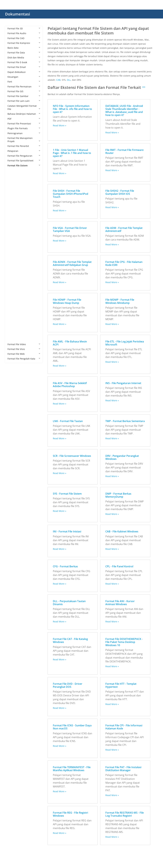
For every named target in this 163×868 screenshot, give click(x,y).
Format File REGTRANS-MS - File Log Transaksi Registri (125, 814)
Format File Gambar (24, 96)
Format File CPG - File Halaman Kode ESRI (124, 263)
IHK (12, 267)
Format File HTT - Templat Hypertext (121, 685)
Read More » (60, 125)
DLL (13, 228)
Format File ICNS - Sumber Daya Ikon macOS (72, 727)
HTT (13, 257)
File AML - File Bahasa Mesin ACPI (70, 343)
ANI (13, 190)
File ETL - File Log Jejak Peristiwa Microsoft (125, 343)
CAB (13, 199)
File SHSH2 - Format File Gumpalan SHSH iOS (120, 192)
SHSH (14, 320)
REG (13, 301)
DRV (13, 238)
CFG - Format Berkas (65, 566)
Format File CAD (24, 38)
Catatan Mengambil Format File (24, 107)
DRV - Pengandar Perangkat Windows (122, 457)
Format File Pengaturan (24, 156)
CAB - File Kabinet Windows (122, 531)
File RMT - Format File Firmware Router (124, 151)
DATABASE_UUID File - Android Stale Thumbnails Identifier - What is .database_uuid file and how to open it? (124, 111)
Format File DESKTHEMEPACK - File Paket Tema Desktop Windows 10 (124, 642)
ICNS (13, 262)
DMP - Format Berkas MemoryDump (118, 495)
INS (12, 276)
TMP (13, 335)
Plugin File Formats (24, 128)
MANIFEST (16, 286)
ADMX (14, 180)
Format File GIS (24, 91)
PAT (13, 296)
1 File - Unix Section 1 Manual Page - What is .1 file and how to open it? (72, 153)
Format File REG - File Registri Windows (70, 814)
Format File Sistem (24, 165)
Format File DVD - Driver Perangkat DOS (68, 685)
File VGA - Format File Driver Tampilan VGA (70, 229)
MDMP (14, 291)
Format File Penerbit (24, 146)
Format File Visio (24, 349)
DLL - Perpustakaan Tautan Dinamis (69, 603)
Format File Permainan (24, 87)
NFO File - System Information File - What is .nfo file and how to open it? (72, 109)
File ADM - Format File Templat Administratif (124, 229)
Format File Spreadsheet (24, 161)
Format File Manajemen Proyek (24, 140)
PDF (24, 119)
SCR (13, 315)
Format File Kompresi (24, 43)
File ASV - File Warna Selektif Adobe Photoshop (70, 385)
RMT (13, 310)
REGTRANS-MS (18, 306)
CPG (13, 214)
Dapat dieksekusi (24, 72)
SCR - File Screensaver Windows (72, 456)
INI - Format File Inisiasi (67, 531)
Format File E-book (24, 62)
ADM (13, 175)
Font (24, 82)
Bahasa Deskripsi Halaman (24, 114)
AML (13, 185)
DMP (13, 233)
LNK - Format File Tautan (68, 421)
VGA (13, 339)
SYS (13, 330)
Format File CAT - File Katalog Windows (70, 640)
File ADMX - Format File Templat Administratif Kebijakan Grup (72, 263)
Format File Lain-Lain (24, 101)
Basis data (24, 48)
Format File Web (24, 354)
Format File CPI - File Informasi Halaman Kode (124, 727)
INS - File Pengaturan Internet (123, 383)
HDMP (14, 252)
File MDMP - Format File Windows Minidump (120, 301)
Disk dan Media (24, 57)
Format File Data (24, 53)
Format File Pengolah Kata (24, 359)
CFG (13, 209)
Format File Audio (24, 33)
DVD (13, 243)
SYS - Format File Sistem (67, 494)
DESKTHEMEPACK (20, 223)
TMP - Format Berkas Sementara (125, 421)
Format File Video (24, 344)
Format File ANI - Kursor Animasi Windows (120, 603)
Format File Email (24, 67)
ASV (13, 194)
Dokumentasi (18, 14)
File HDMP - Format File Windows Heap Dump (67, 301)
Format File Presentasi (24, 124)
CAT (13, 204)
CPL (13, 219)
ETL (12, 248)
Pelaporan (24, 151)
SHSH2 (14, 325)
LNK (13, 281)
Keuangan (24, 77)
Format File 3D (24, 28)
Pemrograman (24, 133)
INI (12, 272)
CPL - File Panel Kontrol (119, 566)
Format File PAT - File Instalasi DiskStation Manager (123, 769)
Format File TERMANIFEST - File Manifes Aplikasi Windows (72, 769)
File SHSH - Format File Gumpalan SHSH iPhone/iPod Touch (71, 194)
